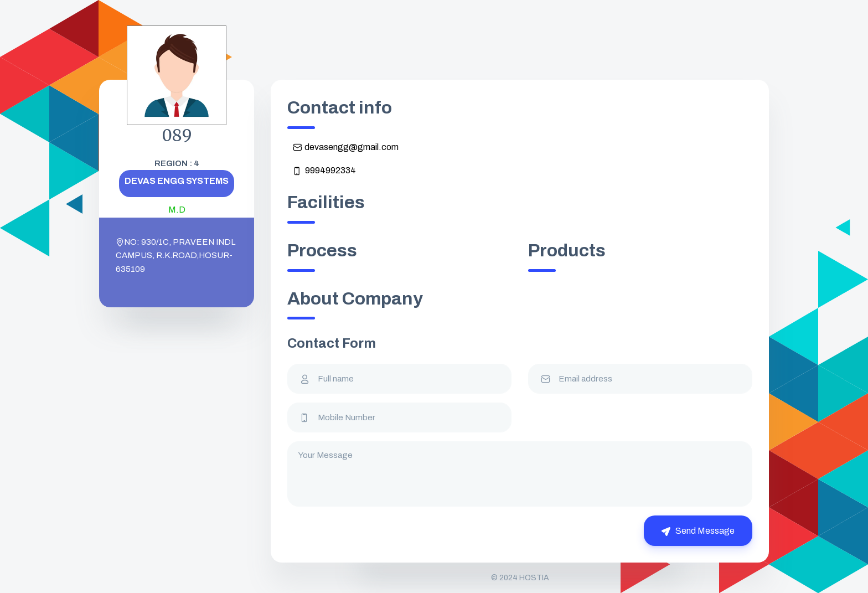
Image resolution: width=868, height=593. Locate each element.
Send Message (698, 531)
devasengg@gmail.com (346, 147)
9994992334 (324, 171)
